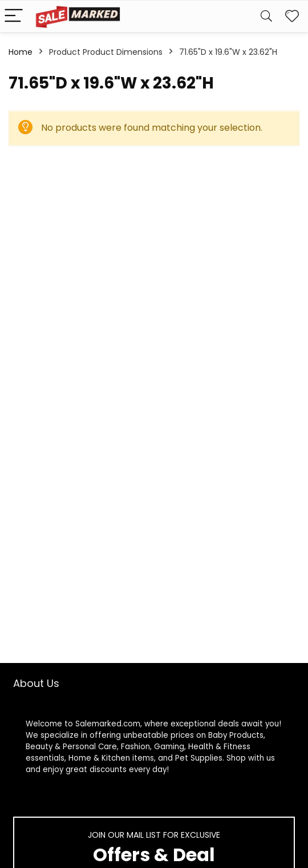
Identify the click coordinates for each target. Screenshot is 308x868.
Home (21, 52)
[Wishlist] (292, 16)
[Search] (266, 16)
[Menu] (14, 16)
